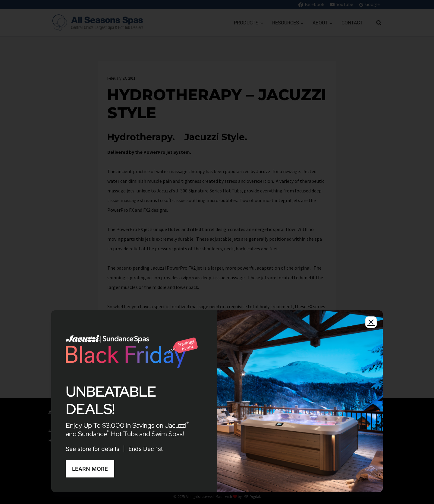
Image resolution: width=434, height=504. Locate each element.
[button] (371, 324)
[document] (217, 252)
